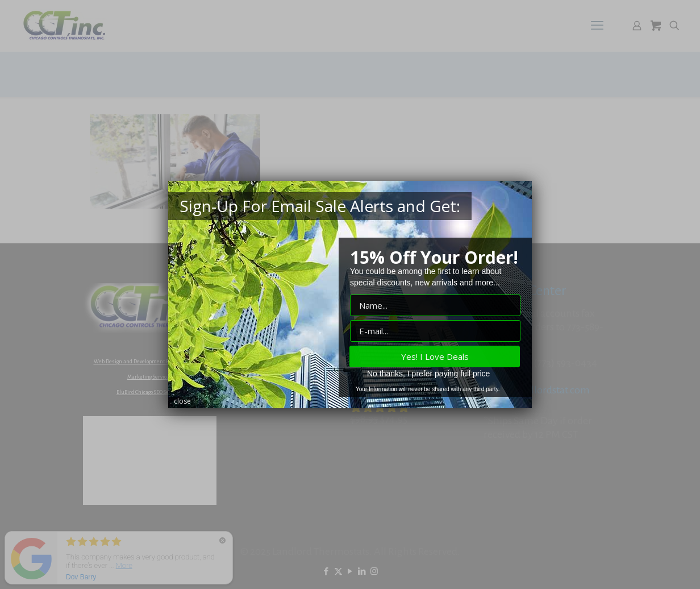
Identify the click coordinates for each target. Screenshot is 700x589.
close (182, 401)
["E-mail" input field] (435, 331)
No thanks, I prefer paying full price (428, 374)
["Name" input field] (435, 305)
